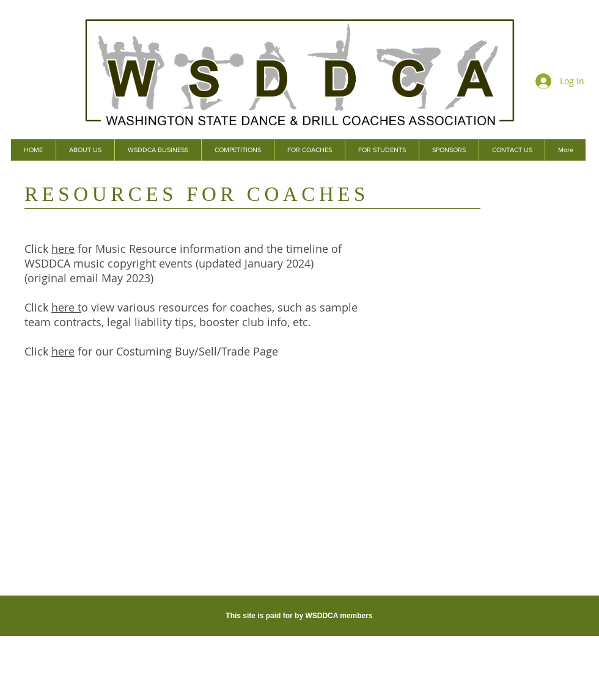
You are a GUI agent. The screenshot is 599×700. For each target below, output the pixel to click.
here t (66, 307)
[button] (158, 150)
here (63, 249)
